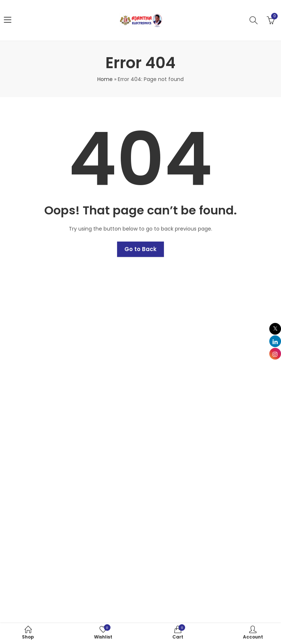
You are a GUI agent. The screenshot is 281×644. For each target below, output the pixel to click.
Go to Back (140, 249)
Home (105, 79)
